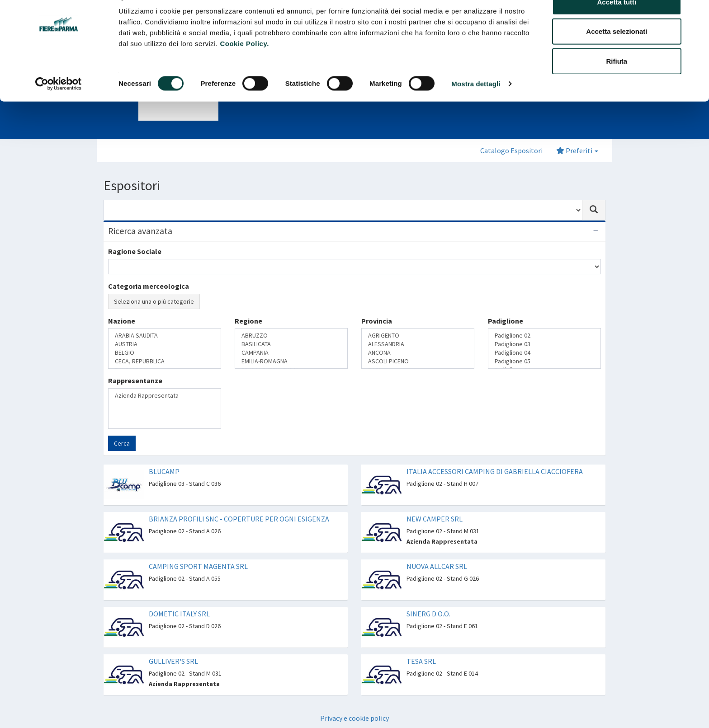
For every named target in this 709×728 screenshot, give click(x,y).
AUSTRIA (165, 344)
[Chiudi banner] (695, 14)
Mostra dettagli (476, 106)
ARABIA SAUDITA (165, 336)
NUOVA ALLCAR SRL (437, 566)
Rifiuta (617, 83)
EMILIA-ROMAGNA (291, 361)
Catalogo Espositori (511, 150)
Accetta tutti (617, 24)
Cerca (122, 443)
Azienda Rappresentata (165, 396)
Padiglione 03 (544, 344)
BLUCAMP (164, 471)
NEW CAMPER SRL (435, 519)
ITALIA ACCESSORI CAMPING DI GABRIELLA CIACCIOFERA (495, 471)
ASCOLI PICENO (418, 361)
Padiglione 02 (544, 336)
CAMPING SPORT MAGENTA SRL (198, 566)
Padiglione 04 (544, 353)
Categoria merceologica (149, 286)
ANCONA (418, 353)
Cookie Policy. (244, 65)
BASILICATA (291, 344)
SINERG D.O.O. (428, 614)
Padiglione (506, 321)
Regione (248, 321)
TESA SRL (421, 661)
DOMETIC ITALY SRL (179, 614)
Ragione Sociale (135, 251)
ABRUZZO (291, 336)
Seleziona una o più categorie (154, 301)
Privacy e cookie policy (354, 718)
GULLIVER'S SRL (173, 661)
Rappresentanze (135, 380)
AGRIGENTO (418, 336)
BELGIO (165, 353)
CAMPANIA (291, 353)
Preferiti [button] (577, 150)
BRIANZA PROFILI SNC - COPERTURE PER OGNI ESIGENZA (239, 519)
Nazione (122, 321)
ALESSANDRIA (418, 344)
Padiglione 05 (544, 361)
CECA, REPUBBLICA (165, 361)
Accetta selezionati (617, 54)
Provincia (377, 321)
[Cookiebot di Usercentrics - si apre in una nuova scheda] (59, 106)
